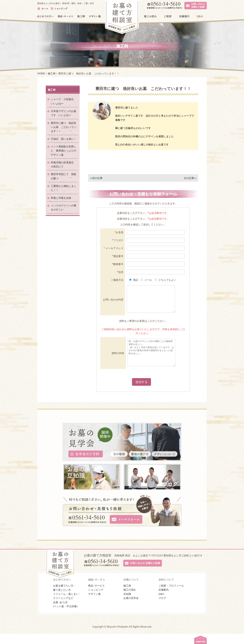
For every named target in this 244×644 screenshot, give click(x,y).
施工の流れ (130, 600)
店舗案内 (164, 600)
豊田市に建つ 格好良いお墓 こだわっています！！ (64, 127)
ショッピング (96, 600)
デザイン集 (94, 604)
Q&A (161, 604)
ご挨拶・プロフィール (171, 596)
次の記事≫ (190, 178)
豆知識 (127, 604)
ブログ (162, 608)
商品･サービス (96, 596)
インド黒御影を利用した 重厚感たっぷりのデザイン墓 (64, 151)
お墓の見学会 (131, 608)
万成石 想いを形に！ (64, 139)
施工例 (127, 596)
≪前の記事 (96, 178)
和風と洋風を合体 (62, 198)
